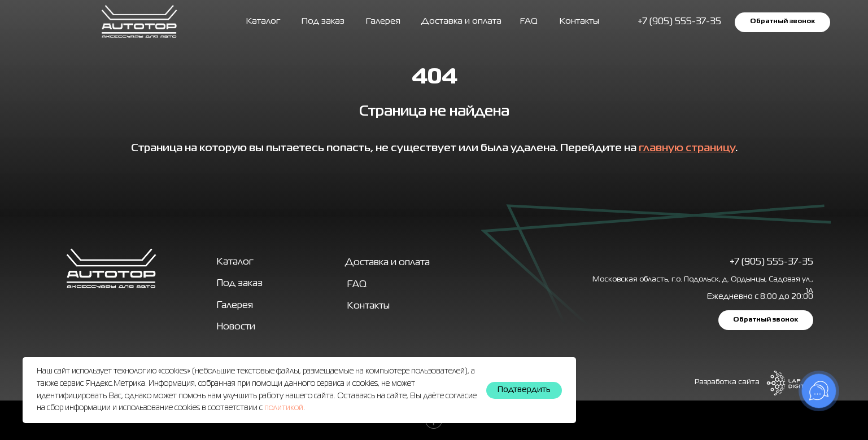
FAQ (529, 21)
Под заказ (323, 21)
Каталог (263, 21)
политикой (284, 408)
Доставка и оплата (461, 21)
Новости (236, 327)
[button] (782, 22)
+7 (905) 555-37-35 (771, 262)
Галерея (235, 305)
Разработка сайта (727, 382)
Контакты (579, 21)
